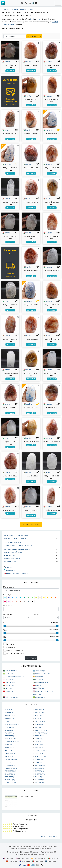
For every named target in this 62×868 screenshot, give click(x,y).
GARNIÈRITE (10, 736)
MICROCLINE (41, 756)
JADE (38, 742)
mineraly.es (12, 861)
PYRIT (8, 762)
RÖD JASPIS (40, 768)
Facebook (24, 852)
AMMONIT (39, 712)
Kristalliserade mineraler (17, 549)
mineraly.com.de (38, 858)
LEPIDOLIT (39, 753)
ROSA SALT (40, 765)
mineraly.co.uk (22, 858)
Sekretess (29, 846)
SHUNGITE (10, 774)
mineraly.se (51, 861)
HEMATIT (39, 739)
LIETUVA (39, 679)
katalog (7, 9)
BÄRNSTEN (40, 721)
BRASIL (9, 674)
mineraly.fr (9, 858)
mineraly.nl (25, 861)
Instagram (35, 852)
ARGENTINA (40, 671)
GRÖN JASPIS (11, 739)
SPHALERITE (10, 777)
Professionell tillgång (19, 849)
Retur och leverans (50, 846)
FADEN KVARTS (41, 730)
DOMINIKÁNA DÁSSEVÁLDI (15, 677)
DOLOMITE (40, 727)
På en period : (8, 606)
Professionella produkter (16, 573)
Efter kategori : (8, 587)
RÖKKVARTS (10, 771)
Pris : (5, 623)
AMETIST (9, 712)
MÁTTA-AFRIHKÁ (12, 697)
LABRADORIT (41, 750)
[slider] (5, 626)
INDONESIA (10, 679)
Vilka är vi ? (38, 846)
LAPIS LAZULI (11, 753)
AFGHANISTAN (11, 671)
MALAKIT (9, 756)
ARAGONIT (10, 718)
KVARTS (39, 748)
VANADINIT (40, 780)
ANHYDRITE (10, 715)
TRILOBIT (39, 777)
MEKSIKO (10, 685)
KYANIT (9, 750)
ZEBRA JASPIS (11, 783)
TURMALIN (10, 780)
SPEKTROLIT (40, 774)
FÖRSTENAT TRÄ (41, 733)
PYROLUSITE (40, 762)
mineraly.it (53, 858)
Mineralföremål (13, 552)
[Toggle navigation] (58, 3)
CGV (6, 846)
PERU (38, 685)
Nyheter (8, 567)
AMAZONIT (40, 709)
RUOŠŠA (39, 688)
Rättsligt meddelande (16, 846)
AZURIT (38, 718)
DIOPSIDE (9, 727)
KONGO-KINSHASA (43, 674)
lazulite (48, 130)
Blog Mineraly (13, 852)
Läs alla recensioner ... (50, 837)
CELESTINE (40, 724)
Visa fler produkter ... (31, 524)
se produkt (10, 71)
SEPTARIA (39, 771)
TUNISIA (9, 691)
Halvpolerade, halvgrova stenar (19, 545)
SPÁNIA (39, 677)
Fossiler (9, 556)
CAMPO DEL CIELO (12, 724)
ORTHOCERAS (11, 759)
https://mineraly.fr (40, 854)
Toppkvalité (10, 570)
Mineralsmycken (13, 559)
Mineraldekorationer (15, 538)
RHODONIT (10, 765)
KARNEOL (9, 748)
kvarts (6, 61)
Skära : (6, 637)
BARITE (9, 721)
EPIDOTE (9, 730)
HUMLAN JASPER (12, 742)
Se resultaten (31, 658)
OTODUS (39, 759)
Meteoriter (10, 562)
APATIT (38, 715)
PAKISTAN (10, 688)
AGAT (8, 709)
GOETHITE (40, 736)
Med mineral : (8, 614)
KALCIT (39, 745)
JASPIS (9, 745)
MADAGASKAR (42, 682)
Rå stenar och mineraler (16, 535)
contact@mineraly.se (22, 854)
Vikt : (5, 630)
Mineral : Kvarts (34, 36)
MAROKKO (10, 682)
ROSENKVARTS (11, 768)
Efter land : (37, 614)
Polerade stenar (13, 542)
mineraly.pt (38, 861)
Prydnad (15, 9)
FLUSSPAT (10, 733)
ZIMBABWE (40, 697)
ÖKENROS (39, 783)
